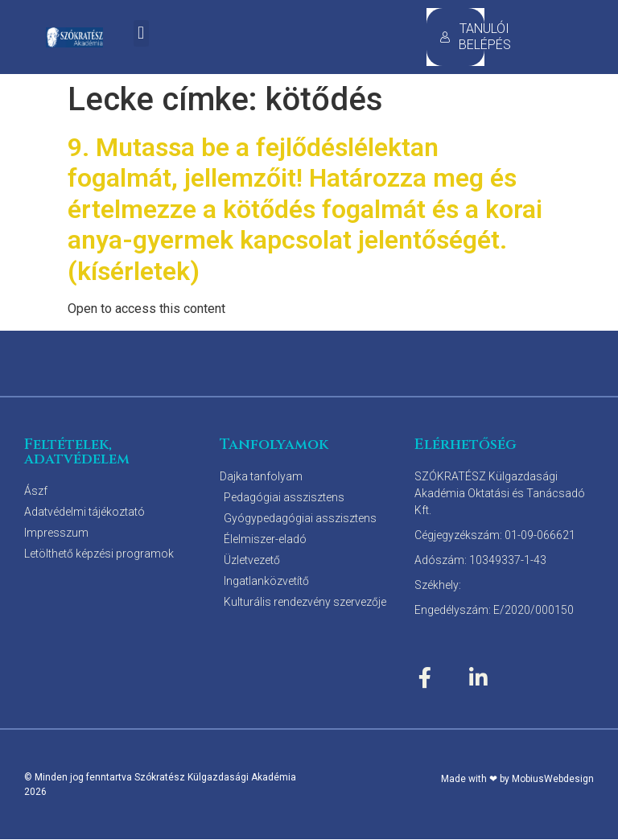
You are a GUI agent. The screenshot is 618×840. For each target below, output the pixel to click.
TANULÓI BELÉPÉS (462, 37)
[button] (141, 33)
